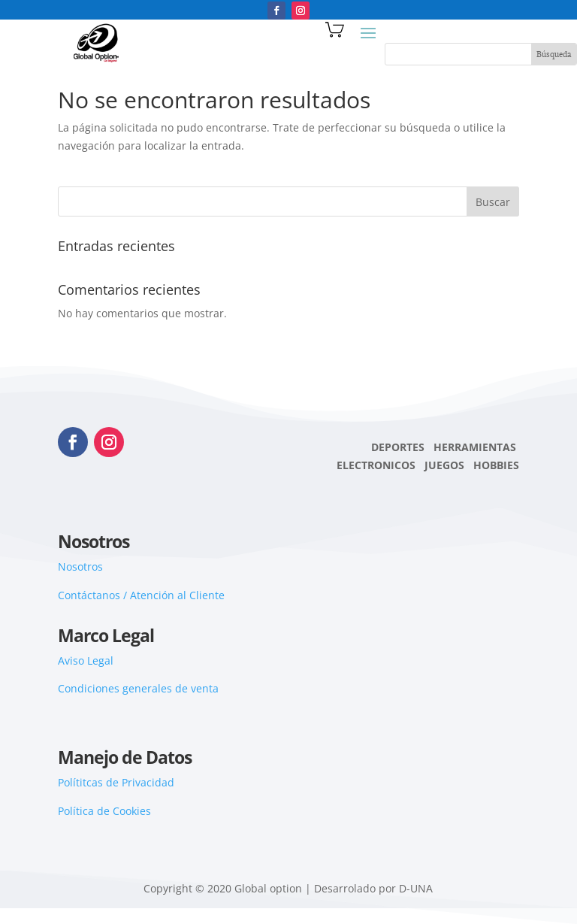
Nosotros (80, 567)
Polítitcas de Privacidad (116, 782)
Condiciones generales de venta (138, 688)
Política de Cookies (104, 811)
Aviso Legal (86, 660)
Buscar (493, 202)
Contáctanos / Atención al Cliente (141, 595)
